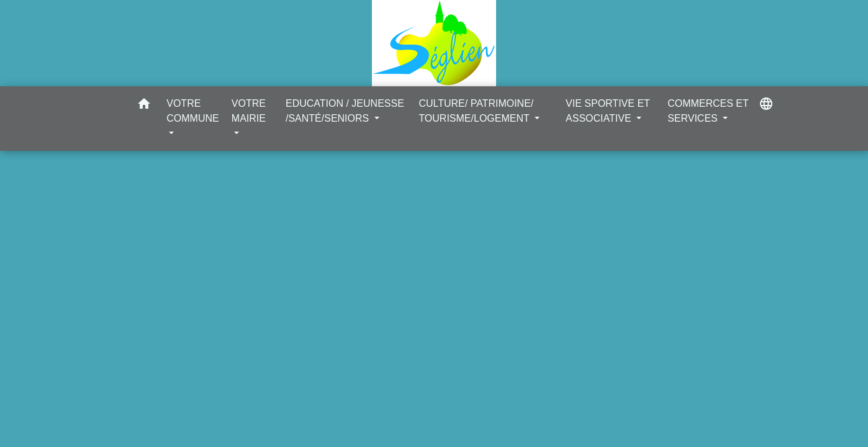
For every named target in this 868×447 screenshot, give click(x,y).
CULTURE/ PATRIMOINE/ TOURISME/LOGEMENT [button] (476, 111)
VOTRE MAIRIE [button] (249, 111)
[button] (144, 106)
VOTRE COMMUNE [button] (192, 111)
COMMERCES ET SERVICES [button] (708, 111)
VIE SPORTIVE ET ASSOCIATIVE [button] (608, 111)
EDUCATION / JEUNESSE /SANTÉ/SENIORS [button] (345, 111)
